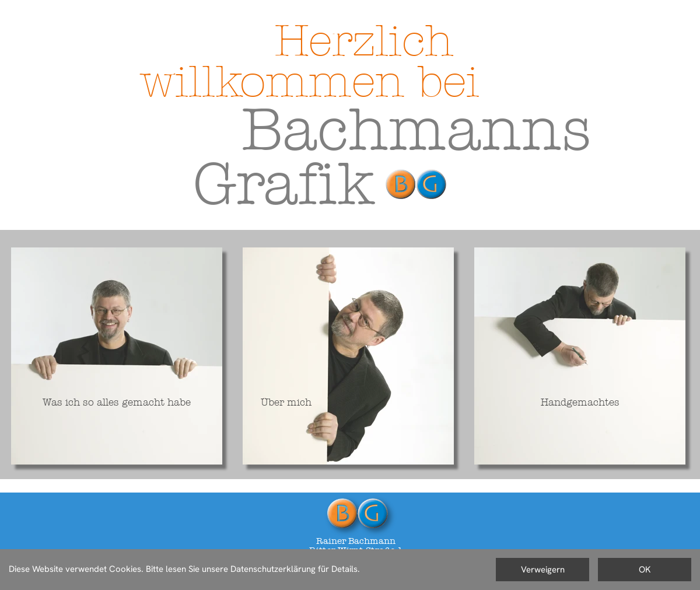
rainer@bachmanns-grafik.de (356, 578)
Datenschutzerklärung (48, 582)
